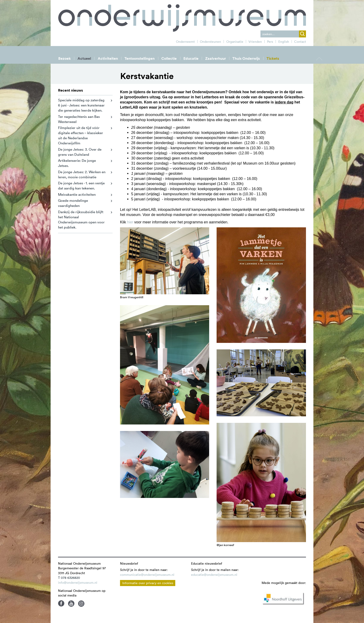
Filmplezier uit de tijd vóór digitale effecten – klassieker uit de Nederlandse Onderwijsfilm (81, 135)
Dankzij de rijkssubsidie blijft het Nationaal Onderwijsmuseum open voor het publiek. (81, 220)
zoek (302, 34)
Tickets (273, 58)
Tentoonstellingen (140, 58)
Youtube (71, 603)
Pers (270, 42)
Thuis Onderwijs (246, 58)
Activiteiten (108, 58)
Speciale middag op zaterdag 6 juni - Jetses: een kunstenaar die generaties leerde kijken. (81, 105)
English (284, 42)
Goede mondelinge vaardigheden (73, 203)
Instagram (81, 603)
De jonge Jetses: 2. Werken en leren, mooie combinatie (82, 174)
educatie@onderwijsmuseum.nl (214, 575)
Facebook (61, 603)
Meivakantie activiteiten (77, 194)
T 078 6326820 (69, 578)
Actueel (84, 58)
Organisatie (235, 42)
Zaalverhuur (216, 58)
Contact (300, 42)
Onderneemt (185, 42)
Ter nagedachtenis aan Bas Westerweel (79, 119)
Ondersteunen (210, 42)
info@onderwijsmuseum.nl (78, 583)
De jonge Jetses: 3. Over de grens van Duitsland (80, 152)
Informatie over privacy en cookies (148, 583)
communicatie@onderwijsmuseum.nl (147, 575)
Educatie (191, 58)
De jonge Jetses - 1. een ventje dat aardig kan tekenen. (81, 186)
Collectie (169, 58)
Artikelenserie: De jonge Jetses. (77, 163)
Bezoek (65, 58)
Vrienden (255, 42)
